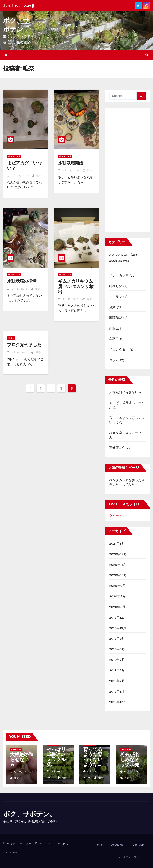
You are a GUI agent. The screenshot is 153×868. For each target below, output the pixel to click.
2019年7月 (117, 660)
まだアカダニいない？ (24, 165)
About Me (117, 845)
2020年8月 (117, 596)
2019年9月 (117, 639)
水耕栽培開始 (70, 163)
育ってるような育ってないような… (93, 757)
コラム (11, 338)
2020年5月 (117, 607)
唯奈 (37, 176)
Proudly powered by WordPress (23, 843)
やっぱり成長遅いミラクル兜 (56, 757)
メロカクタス (119, 349)
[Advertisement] (127, 170)
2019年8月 (117, 649)
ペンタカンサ (14, 156)
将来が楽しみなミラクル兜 (130, 759)
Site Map (138, 845)
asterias (115, 261)
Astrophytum (119, 255)
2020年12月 (118, 554)
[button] (147, 55)
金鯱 (112, 307)
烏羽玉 (114, 339)
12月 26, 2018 (19, 176)
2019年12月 (118, 617)
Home (98, 845)
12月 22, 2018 (70, 170)
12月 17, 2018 (19, 289)
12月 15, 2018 (70, 299)
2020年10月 (118, 575)
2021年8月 (117, 543)
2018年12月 (118, 702)
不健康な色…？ (120, 448)
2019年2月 (117, 681)
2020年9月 (117, 586)
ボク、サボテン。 (29, 814)
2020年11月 (118, 565)
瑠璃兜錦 (116, 318)
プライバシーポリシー (131, 857)
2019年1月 (117, 691)
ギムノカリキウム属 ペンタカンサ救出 (76, 286)
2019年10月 (118, 628)
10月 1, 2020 (132, 772)
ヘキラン (116, 297)
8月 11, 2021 (21, 772)
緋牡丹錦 (116, 286)
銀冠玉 (114, 328)
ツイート (116, 516)
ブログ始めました (24, 345)
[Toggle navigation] (77, 55)
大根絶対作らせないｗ (125, 392)
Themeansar (11, 852)
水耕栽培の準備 (22, 281)
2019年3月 (117, 670)
